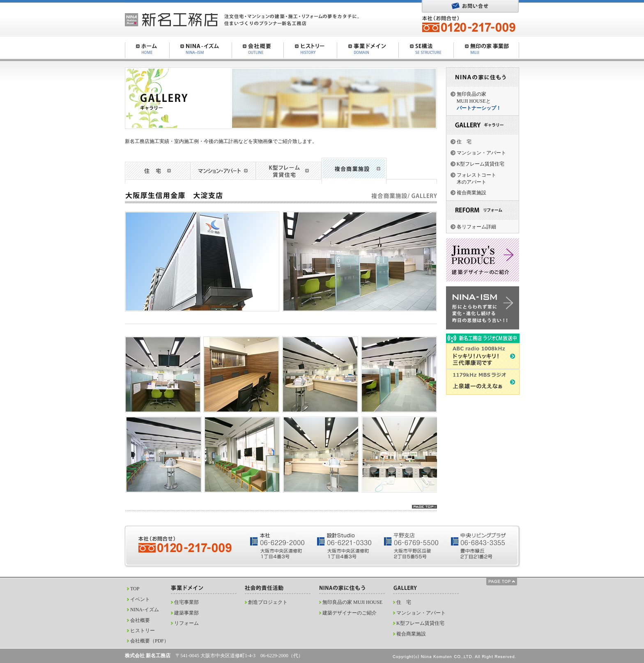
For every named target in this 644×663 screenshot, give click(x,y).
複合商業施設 (471, 193)
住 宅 (464, 142)
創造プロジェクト (268, 602)
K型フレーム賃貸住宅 (481, 164)
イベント (140, 599)
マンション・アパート (481, 153)
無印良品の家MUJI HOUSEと (479, 101)
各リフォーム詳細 (476, 227)
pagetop (424, 507)
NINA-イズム (145, 610)
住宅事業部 (186, 602)
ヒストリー (143, 631)
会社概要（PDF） (149, 641)
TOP (135, 589)
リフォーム (186, 623)
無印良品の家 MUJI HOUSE (352, 602)
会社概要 (140, 620)
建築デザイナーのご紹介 (350, 613)
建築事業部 (186, 613)
